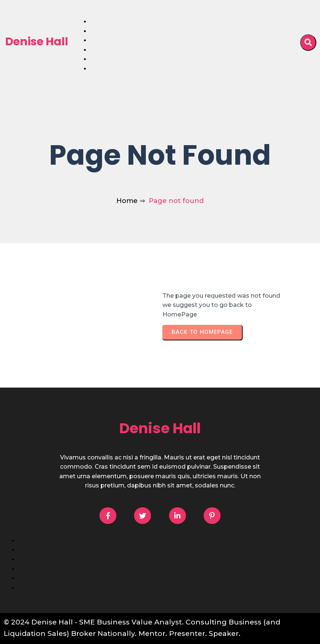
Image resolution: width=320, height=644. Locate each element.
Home (127, 201)
